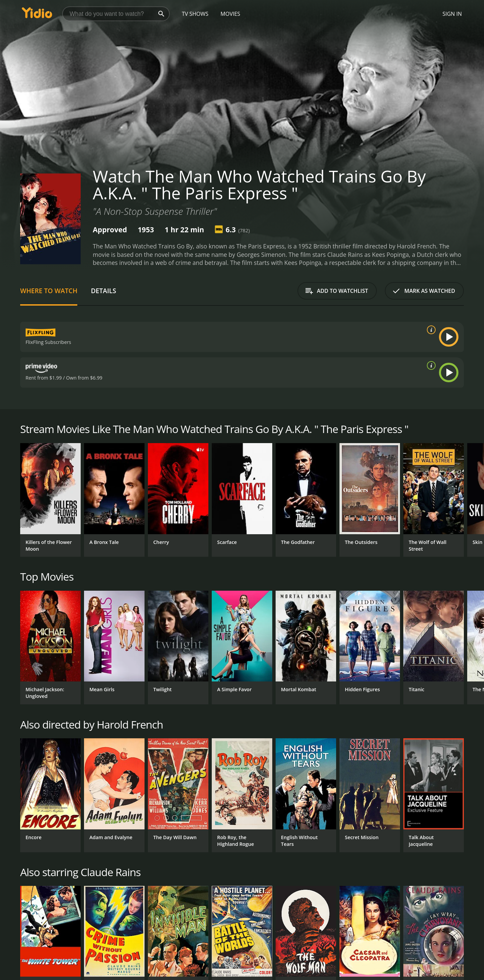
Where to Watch (49, 291)
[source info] (430, 330)
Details (103, 291)
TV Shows (195, 14)
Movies (230, 14)
